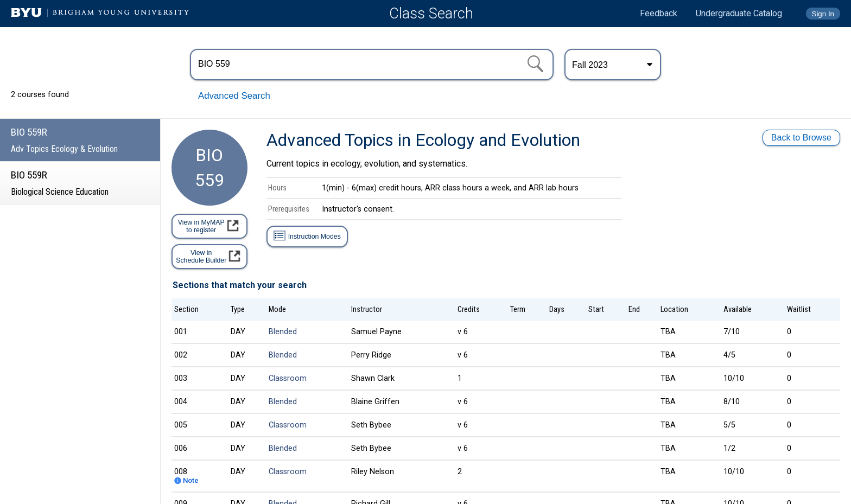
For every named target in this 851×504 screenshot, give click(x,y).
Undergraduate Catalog (739, 13)
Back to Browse (801, 138)
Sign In (823, 14)
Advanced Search (234, 96)
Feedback (659, 13)
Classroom (288, 378)
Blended (283, 332)
